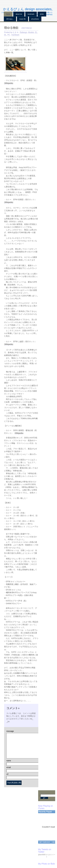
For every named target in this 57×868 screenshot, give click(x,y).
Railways (23, 32)
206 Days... (10, 19)
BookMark (31, 14)
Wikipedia (9, 83)
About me (19, 14)
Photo (42, 14)
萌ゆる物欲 (11, 28)
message (10, 731)
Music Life (22, 19)
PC (9, 35)
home (8, 14)
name (9, 761)
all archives (35, 19)
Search (43, 793)
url (7, 774)
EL (36, 32)
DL (5, 35)
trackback (15, 35)
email (9, 767)
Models (31, 32)
